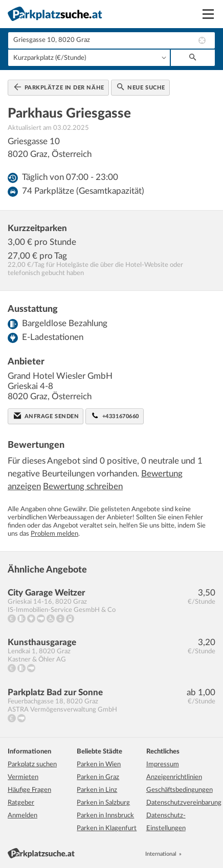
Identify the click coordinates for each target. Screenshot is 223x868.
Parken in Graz (98, 777)
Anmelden (23, 816)
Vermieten (23, 777)
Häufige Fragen (29, 790)
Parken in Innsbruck (105, 816)
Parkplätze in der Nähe (59, 87)
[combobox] (111, 40)
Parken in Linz (97, 790)
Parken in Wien (99, 764)
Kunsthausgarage (42, 642)
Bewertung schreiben (83, 486)
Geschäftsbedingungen (180, 790)
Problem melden (54, 534)
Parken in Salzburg (103, 803)
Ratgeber (21, 803)
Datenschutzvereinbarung (184, 803)
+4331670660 (115, 416)
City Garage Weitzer (46, 593)
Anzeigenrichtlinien (174, 777)
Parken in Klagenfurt (107, 828)
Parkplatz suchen (32, 764)
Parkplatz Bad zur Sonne (55, 692)
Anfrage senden (46, 416)
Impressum (163, 764)
